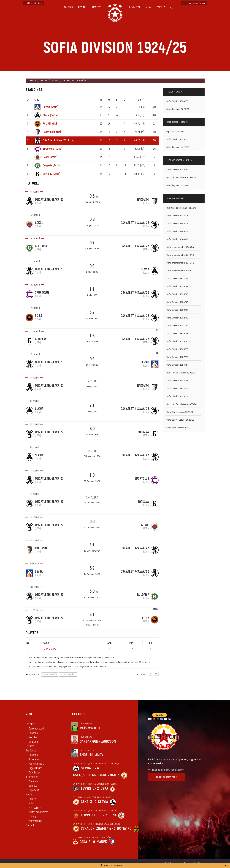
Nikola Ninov (50, 649)
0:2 (92, 266)
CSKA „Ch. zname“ (94, 829)
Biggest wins (36, 768)
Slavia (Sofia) (50, 115)
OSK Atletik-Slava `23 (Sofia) (59, 140)
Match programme (38, 812)
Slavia (86, 768)
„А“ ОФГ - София (68, 674)
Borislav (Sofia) (51, 174)
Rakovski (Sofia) (52, 132)
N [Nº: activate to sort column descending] (28, 643)
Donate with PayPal (111, 865)
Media (149, 8)
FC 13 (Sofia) (50, 124)
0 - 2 (96, 788)
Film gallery (35, 808)
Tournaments (36, 759)
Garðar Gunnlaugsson (98, 741)
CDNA (113, 815)
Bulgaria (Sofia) (52, 165)
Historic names (194, 3)
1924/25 (54, 81)
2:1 (92, 405)
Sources (33, 786)
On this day (35, 773)
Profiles (33, 737)
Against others (36, 764)
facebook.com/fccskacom (168, 769)
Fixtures (82, 8)
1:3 (92, 336)
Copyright (34, 790)
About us (33, 781)
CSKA (104, 788)
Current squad (36, 729)
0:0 (92, 522)
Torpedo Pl (90, 815)
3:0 (92, 591)
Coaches (33, 733)
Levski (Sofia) (50, 107)
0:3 (92, 196)
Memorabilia (35, 821)
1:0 (92, 475)
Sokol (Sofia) (50, 157)
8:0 (92, 429)
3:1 (92, 615)
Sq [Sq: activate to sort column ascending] (151, 643)
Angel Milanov (92, 755)
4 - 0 (112, 829)
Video (32, 803)
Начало (33, 81)
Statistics (97, 8)
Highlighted (78, 714)
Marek (102, 842)
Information (135, 8)
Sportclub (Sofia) (53, 149)
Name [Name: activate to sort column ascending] (46, 643)
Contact (161, 8)
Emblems (34, 742)
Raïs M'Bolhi (90, 728)
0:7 (92, 243)
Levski (86, 788)
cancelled (92, 381)
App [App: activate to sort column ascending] (110, 643)
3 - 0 (93, 802)
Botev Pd (124, 829)
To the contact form (166, 777)
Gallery (32, 799)
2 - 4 (96, 768)
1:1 (92, 289)
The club (68, 8)
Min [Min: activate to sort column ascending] (131, 643)
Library (32, 817)
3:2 (92, 312)
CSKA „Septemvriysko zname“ (96, 775)
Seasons (43, 81)
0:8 (92, 219)
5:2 (92, 568)
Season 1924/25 (50, 674)
